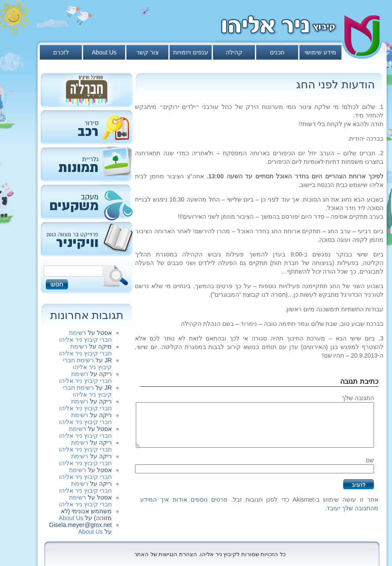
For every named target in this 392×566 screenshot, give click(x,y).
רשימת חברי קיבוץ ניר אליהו (85, 336)
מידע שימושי (320, 52)
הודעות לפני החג (335, 84)
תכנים (277, 52)
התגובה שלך (358, 398)
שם (370, 460)
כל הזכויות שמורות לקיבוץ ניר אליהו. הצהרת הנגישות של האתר (210, 554)
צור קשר (147, 52)
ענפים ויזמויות (191, 52)
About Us (104, 52)
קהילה (234, 52)
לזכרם (61, 52)
